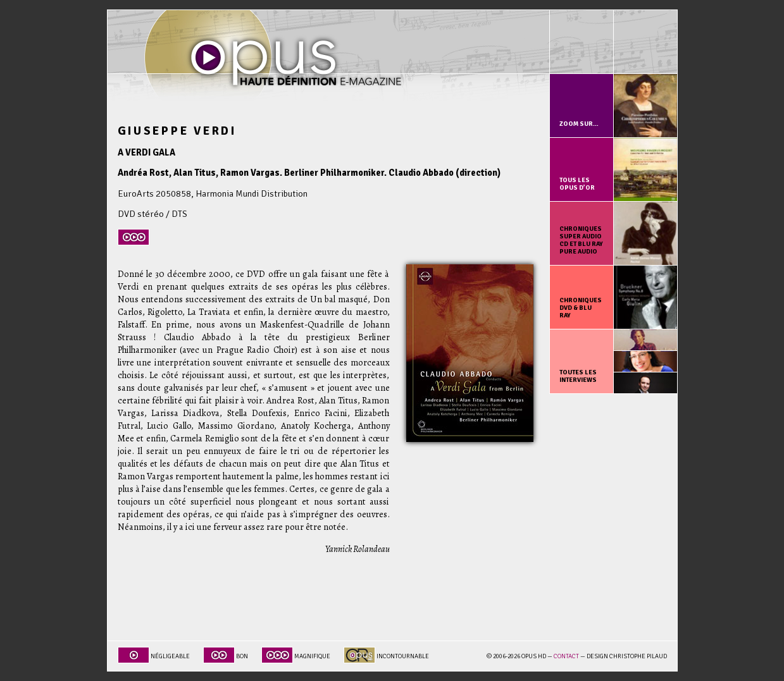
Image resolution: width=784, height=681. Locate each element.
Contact (566, 656)
